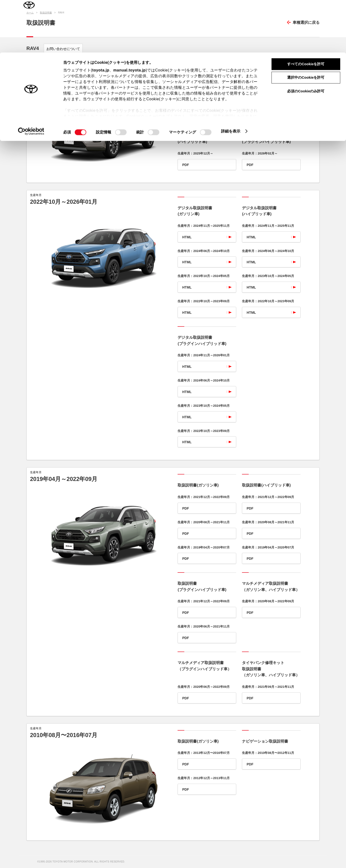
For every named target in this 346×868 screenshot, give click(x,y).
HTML (187, 111)
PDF (185, 165)
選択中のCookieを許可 (306, 25)
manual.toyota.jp (130, 18)
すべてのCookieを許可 (306, 11)
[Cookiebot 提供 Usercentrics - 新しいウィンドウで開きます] (31, 79)
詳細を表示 (231, 79)
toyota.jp (101, 18)
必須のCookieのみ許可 (306, 39)
